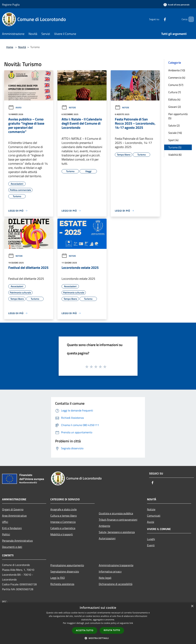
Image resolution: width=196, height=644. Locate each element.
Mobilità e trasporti (62, 534)
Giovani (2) (175, 107)
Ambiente (104, 526)
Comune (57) (176, 85)
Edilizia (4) (174, 99)
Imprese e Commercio (63, 522)
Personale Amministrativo (17, 541)
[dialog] (98, 623)
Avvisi (15, 108)
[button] (98, 638)
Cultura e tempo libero (63, 516)
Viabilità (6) (175, 155)
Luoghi (151, 539)
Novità (22, 47)
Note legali (105, 578)
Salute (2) (174, 125)
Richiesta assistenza (62, 584)
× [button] (192, 606)
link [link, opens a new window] (131, 623)
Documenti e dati (12, 547)
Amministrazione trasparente (116, 565)
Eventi (151, 545)
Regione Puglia (11, 5)
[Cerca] (190, 19)
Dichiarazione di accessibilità (116, 584)
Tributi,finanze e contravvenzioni (118, 520)
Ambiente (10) (177, 70)
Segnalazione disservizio (65, 571)
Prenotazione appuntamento (67, 565)
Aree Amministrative (14, 516)
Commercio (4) (177, 78)
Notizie (69, 108)
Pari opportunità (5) (178, 116)
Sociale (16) (175, 133)
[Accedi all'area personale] (176, 5)
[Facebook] (159, 19)
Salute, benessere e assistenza (117, 532)
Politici (6, 534)
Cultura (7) (175, 92)
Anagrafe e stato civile (63, 509)
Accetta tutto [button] (85, 630)
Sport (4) (173, 140)
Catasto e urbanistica (63, 528)
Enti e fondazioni (12, 528)
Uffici (5, 522)
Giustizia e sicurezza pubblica (116, 513)
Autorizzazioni (107, 538)
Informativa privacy (110, 571)
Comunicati (154, 516)
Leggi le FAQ (58, 578)
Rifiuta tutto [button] (112, 630)
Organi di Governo (13, 509)
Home (10, 47)
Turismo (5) (175, 147)
